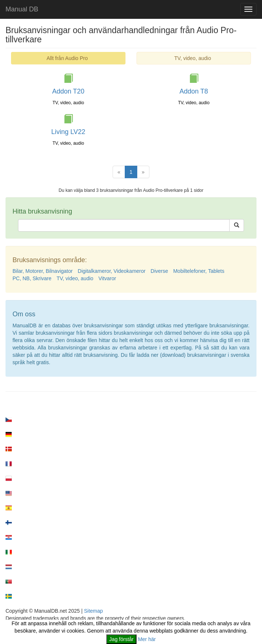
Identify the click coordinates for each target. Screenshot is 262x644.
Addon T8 (194, 91)
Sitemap (93, 611)
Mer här (147, 639)
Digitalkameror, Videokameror (111, 271)
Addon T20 (68, 91)
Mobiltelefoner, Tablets (199, 271)
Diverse (159, 271)
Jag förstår (121, 639)
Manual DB (22, 9)
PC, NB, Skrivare (32, 278)
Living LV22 (68, 132)
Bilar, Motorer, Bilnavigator (43, 271)
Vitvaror (107, 278)
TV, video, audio (193, 58)
